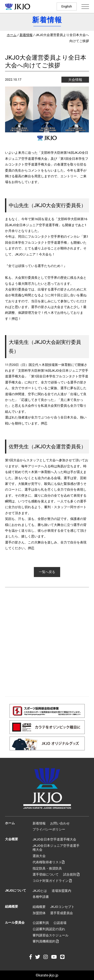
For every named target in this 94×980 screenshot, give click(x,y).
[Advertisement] (47, 642)
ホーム (12, 35)
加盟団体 (39, 913)
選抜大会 (39, 856)
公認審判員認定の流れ (49, 929)
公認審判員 (41, 923)
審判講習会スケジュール (51, 935)
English (67, 6)
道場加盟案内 (61, 891)
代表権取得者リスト (49, 862)
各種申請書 (41, 897)
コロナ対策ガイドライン (52, 881)
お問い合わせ (60, 823)
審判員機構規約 (46, 941)
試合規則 (71, 874)
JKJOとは (40, 891)
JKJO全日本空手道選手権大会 (54, 839)
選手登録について (46, 874)
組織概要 (39, 907)
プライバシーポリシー (49, 829)
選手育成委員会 (62, 913)
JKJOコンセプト (62, 907)
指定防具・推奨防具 (47, 868)
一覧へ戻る (47, 572)
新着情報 (26, 35)
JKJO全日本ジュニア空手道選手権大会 (56, 848)
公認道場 (60, 923)
